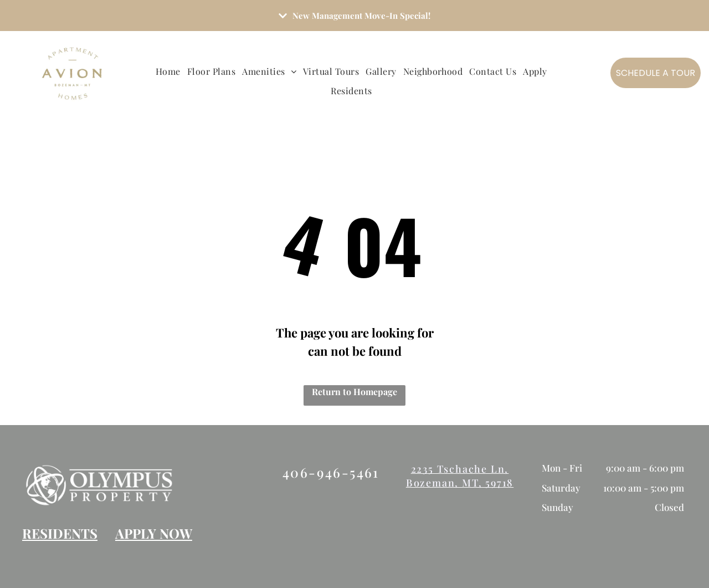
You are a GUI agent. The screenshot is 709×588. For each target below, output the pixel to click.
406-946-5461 (331, 472)
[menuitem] (171, 71)
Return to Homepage (354, 392)
